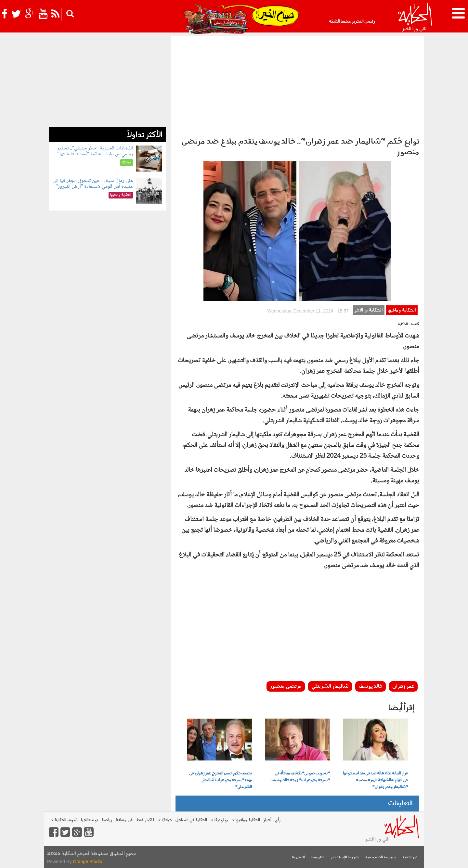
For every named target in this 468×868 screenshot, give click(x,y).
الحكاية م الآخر (369, 310)
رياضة (107, 820)
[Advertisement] (297, 84)
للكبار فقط (145, 820)
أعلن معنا (318, 857)
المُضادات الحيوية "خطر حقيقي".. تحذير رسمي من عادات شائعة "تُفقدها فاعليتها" (95, 151)
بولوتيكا (220, 820)
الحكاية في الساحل (191, 820)
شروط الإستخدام (345, 857)
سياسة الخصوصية (381, 857)
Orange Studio (87, 862)
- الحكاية (404, 324)
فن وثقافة (124, 820)
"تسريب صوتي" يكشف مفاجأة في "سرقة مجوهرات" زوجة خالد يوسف (301, 777)
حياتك (165, 820)
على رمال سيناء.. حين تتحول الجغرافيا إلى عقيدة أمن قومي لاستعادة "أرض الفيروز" (93, 184)
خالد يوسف (370, 686)
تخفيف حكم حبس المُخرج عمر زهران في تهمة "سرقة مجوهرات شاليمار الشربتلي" (221, 780)
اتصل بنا (299, 857)
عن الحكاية (410, 857)
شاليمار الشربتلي (330, 686)
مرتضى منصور (286, 686)
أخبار (267, 820)
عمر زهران (403, 686)
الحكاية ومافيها (402, 310)
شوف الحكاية (64, 820)
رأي (278, 820)
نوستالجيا (90, 820)
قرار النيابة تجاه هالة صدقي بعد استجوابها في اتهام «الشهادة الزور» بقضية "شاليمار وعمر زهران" (375, 780)
